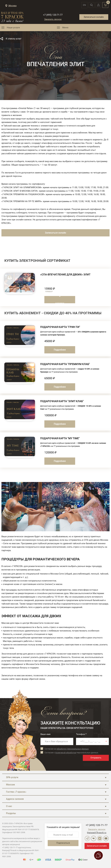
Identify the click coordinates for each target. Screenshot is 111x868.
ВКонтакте (94, 838)
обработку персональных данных (73, 749)
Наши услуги (13, 28)
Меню (65, 28)
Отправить (96, 758)
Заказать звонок (53, 19)
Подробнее (60, 350)
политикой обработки (66, 753)
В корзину (60, 300)
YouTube (106, 838)
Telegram (87, 838)
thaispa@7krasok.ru (97, 833)
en (83, 5)
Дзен (100, 838)
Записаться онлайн (94, 17)
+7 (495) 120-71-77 (53, 15)
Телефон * (81, 734)
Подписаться (63, 843)
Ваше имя (45, 734)
